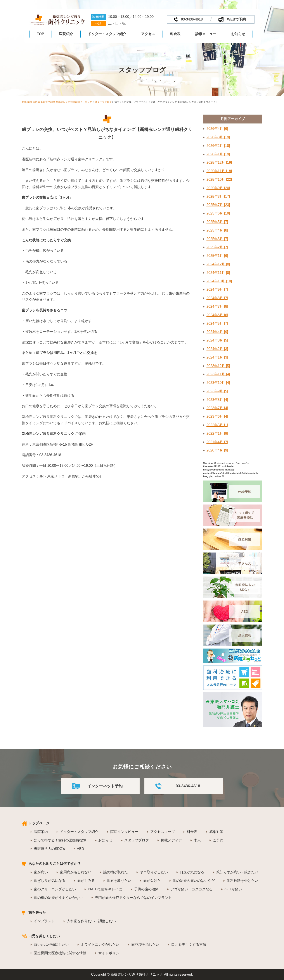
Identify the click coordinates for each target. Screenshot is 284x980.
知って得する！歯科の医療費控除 (60, 840)
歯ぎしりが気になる (50, 881)
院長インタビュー (124, 832)
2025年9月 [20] (218, 188)
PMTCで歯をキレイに (105, 889)
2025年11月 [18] (219, 171)
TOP (41, 34)
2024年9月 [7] (217, 289)
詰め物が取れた (116, 872)
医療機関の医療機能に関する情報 (60, 953)
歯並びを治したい (145, 945)
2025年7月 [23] (218, 205)
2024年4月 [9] (217, 332)
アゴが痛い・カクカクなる (192, 889)
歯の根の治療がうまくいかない (58, 898)
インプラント (44, 921)
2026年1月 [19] (218, 154)
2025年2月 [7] (217, 247)
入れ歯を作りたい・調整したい (91, 921)
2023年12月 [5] (218, 366)
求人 (197, 840)
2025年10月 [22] (219, 179)
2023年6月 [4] (217, 416)
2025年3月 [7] (217, 239)
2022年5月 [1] (217, 425)
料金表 (175, 34)
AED (81, 849)
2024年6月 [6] (217, 315)
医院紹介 (66, 34)
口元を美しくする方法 (189, 945)
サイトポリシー (111, 953)
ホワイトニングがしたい (100, 945)
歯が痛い (41, 872)
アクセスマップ (163, 832)
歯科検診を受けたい (242, 881)
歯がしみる (86, 881)
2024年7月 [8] (217, 306)
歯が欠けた (152, 881)
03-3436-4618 (192, 19)
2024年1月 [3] (217, 357)
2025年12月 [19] (219, 162)
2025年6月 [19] (218, 213)
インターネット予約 (105, 786)
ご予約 (218, 840)
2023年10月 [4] (218, 383)
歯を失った (37, 912)
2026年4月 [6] (217, 129)
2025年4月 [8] (217, 230)
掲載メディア (171, 840)
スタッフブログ (137, 840)
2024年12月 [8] (218, 264)
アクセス (148, 34)
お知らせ (238, 34)
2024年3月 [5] (217, 340)
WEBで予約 (236, 19)
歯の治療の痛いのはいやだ (194, 881)
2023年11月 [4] (218, 374)
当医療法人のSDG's (49, 849)
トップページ (39, 823)
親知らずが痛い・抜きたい (237, 872)
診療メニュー (206, 34)
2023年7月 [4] (217, 408)
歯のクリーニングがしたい (55, 889)
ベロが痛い (233, 889)
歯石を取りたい (119, 881)
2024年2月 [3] (217, 349)
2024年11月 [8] (218, 273)
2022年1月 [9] (217, 433)
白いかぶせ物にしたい (51, 945)
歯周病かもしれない (76, 872)
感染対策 (216, 832)
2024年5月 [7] (217, 324)
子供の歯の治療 (146, 889)
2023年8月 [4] (217, 400)
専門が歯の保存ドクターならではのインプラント (133, 898)
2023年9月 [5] (217, 391)
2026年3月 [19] (218, 137)
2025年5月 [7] (217, 222)
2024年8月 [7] (217, 298)
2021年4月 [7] (217, 442)
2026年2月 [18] (218, 146)
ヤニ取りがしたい (154, 872)
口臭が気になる (192, 872)
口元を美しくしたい (44, 936)
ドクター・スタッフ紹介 (107, 34)
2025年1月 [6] (217, 256)
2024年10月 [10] (219, 281)
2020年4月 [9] (217, 450)
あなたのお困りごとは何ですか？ (55, 864)
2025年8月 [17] (218, 197)
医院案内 (41, 832)
